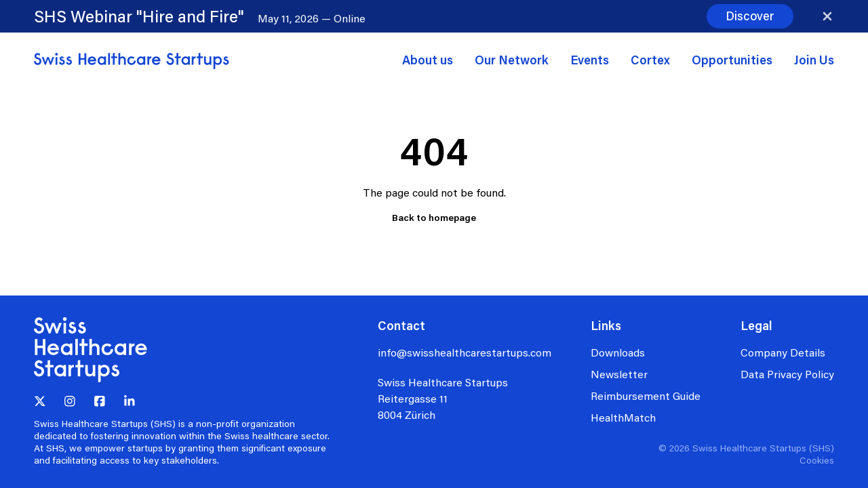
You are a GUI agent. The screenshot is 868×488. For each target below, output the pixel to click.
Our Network (512, 60)
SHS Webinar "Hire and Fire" (139, 16)
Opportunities (732, 60)
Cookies (817, 460)
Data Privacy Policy (787, 374)
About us (428, 60)
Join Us (814, 60)
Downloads (618, 352)
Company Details (783, 352)
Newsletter (619, 374)
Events (590, 60)
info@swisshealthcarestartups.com (465, 352)
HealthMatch (623, 417)
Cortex (650, 60)
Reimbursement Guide (646, 395)
